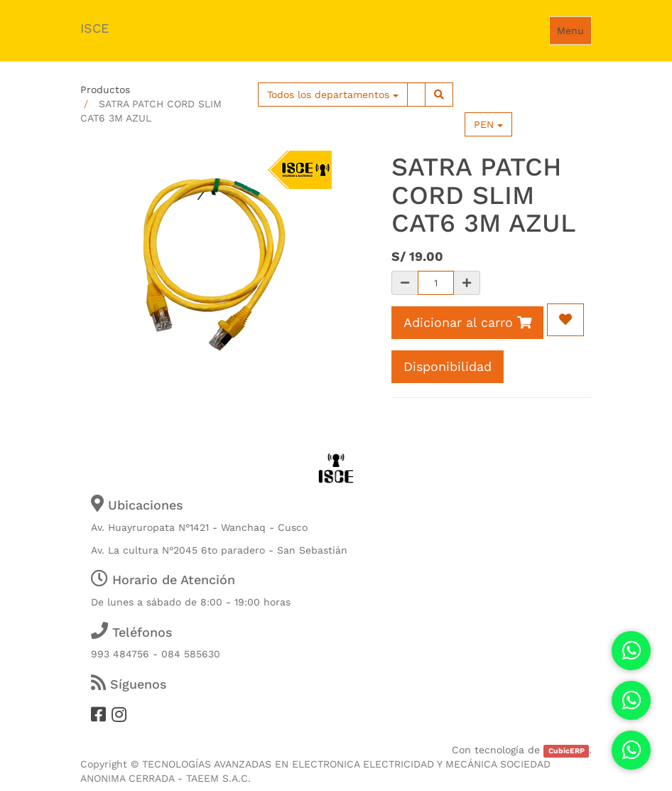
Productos (105, 90)
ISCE (94, 28)
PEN (488, 124)
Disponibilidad (448, 366)
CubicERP (567, 751)
